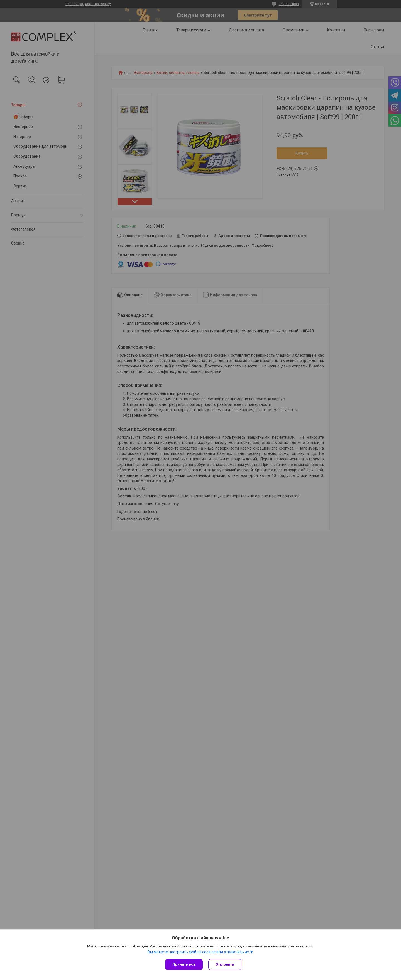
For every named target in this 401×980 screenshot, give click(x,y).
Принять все (184, 964)
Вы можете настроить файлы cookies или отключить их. (199, 952)
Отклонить (225, 964)
